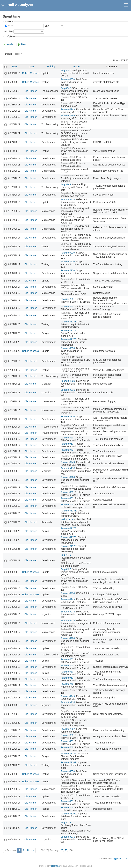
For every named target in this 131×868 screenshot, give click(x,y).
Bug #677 (66, 122)
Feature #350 (68, 79)
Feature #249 (68, 109)
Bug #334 (66, 148)
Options (11, 36)
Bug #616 (66, 131)
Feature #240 (68, 456)
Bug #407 (66, 70)
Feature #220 (68, 253)
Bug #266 (66, 169)
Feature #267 (68, 729)
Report (19, 54)
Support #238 (68, 199)
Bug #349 (66, 139)
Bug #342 (66, 88)
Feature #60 (67, 486)
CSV (126, 859)
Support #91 (67, 279)
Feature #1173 (68, 330)
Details (9, 54)
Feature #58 (67, 292)
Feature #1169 (68, 762)
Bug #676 (66, 555)
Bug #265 (66, 780)
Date (10, 26)
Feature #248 (68, 369)
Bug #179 (66, 425)
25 (62, 850)
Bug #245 (66, 184)
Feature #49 (67, 684)
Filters (10, 21)
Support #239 (68, 381)
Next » (31, 850)
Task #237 (66, 208)
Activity (51, 67)
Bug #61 (65, 285)
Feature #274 (68, 593)
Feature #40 (67, 504)
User (31, 67)
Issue (77, 67)
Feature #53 (67, 299)
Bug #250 (66, 357)
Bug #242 (66, 193)
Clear (24, 44)
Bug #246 (66, 375)
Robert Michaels (31, 73)
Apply (10, 44)
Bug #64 (65, 711)
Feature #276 (68, 157)
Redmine (55, 866)
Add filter (9, 31)
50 (66, 850)
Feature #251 (68, 176)
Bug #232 (66, 235)
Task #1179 (67, 519)
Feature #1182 (68, 754)
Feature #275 (68, 97)
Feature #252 (68, 103)
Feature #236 (68, 786)
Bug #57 (65, 653)
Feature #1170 (68, 339)
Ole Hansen (31, 91)
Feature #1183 (68, 322)
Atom (119, 859)
